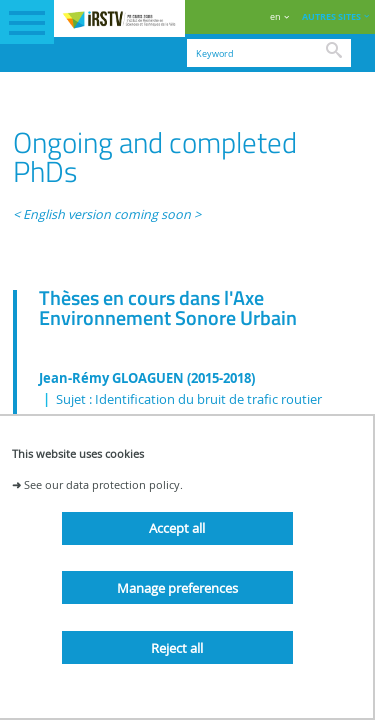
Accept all (177, 528)
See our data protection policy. (103, 484)
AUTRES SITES (331, 16)
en (275, 16)
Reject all (177, 648)
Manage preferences (177, 588)
